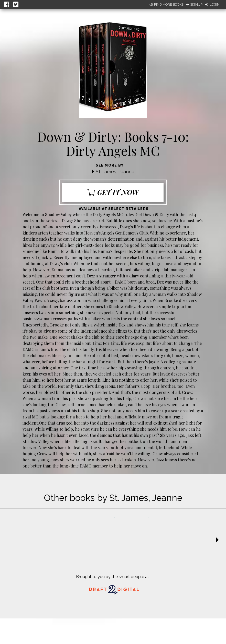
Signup (194, 4)
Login (212, 4)
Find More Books (166, 4)
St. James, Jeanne (115, 172)
